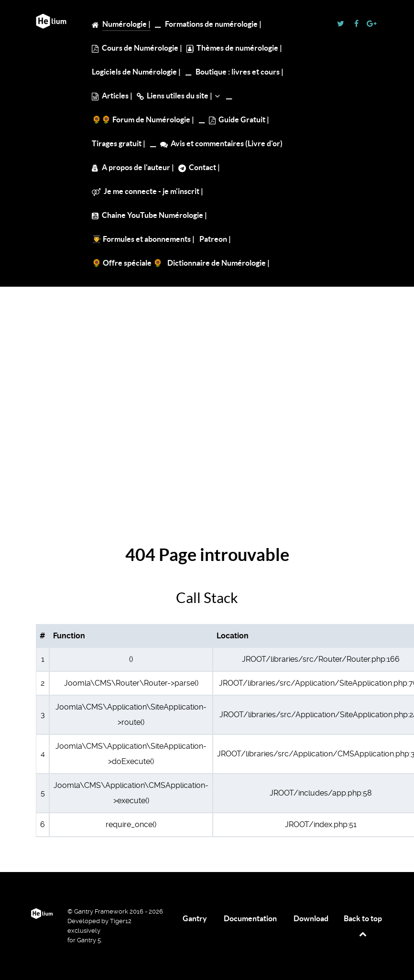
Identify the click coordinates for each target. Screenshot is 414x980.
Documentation (250, 918)
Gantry (195, 918)
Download (311, 918)
